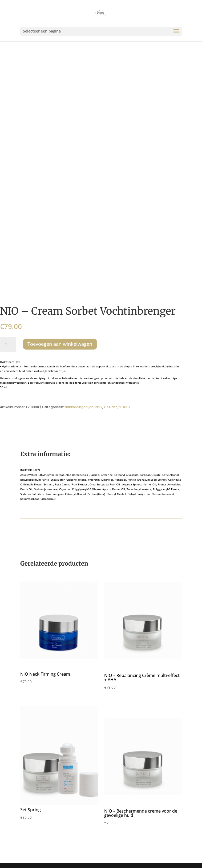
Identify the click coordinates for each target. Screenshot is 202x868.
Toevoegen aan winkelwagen (60, 344)
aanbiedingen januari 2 (84, 407)
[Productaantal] (8, 344)
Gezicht (110, 407)
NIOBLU (124, 407)
